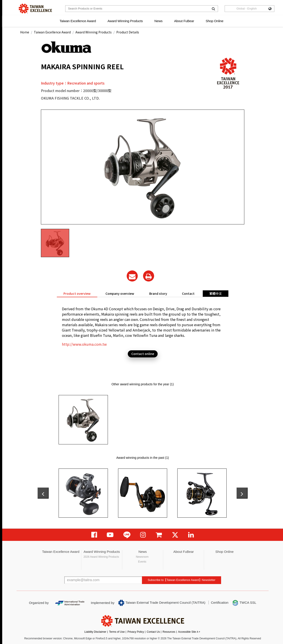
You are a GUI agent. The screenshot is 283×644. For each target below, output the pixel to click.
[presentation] (43, 493)
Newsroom (142, 557)
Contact (188, 293)
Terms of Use (117, 632)
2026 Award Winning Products (101, 557)
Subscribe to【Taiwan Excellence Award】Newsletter (182, 580)
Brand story (158, 293)
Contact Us (153, 632)
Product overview (77, 293)
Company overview (120, 293)
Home (25, 32)
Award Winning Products (125, 21)
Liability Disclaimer (95, 632)
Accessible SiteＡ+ (189, 632)
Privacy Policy (136, 632)
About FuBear (184, 21)
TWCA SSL (244, 603)
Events (142, 562)
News (158, 21)
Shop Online (214, 21)
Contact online (143, 354)
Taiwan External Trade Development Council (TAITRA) (162, 603)
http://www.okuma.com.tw (84, 344)
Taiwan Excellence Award (78, 21)
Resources (169, 632)
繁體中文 (216, 293)
